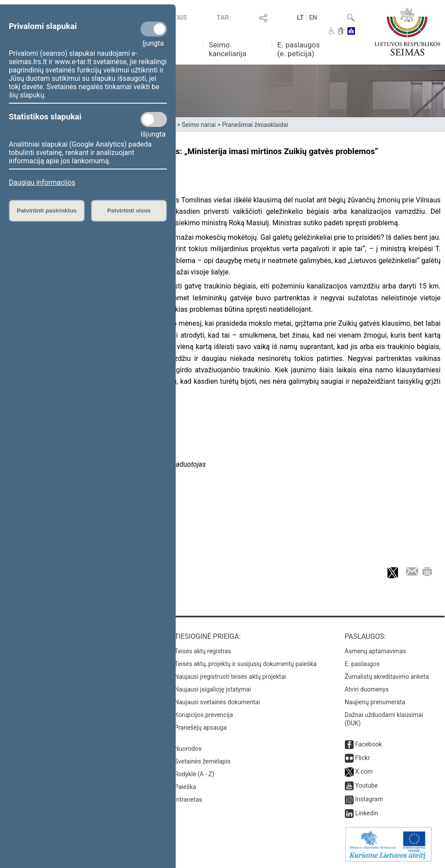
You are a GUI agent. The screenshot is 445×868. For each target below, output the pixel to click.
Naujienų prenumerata (375, 702)
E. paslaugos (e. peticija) (298, 49)
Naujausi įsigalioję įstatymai (213, 689)
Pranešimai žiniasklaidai (255, 125)
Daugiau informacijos (42, 182)
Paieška (185, 787)
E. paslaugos (362, 664)
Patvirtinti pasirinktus (47, 211)
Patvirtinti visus (129, 211)
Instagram (369, 799)
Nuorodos (188, 749)
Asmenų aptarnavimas (376, 651)
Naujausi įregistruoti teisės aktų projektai (230, 677)
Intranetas (188, 800)
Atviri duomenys (367, 689)
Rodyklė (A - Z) (194, 774)
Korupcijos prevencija (204, 715)
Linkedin (366, 813)
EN (313, 18)
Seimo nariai (199, 125)
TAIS (180, 18)
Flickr (362, 758)
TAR (223, 18)
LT (300, 18)
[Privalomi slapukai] (154, 29)
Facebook (368, 744)
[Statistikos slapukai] (154, 119)
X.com (364, 771)
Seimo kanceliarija (228, 49)
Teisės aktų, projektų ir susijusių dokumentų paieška (245, 664)
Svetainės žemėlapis (202, 761)
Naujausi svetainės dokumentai (217, 702)
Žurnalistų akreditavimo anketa (387, 677)
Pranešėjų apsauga (201, 728)
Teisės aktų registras (203, 651)
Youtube (366, 785)
